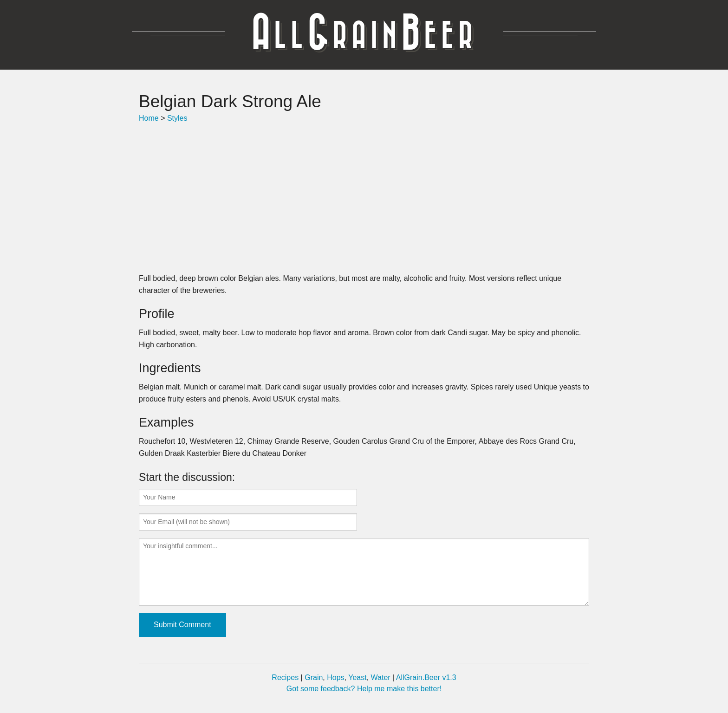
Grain (314, 677)
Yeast (357, 677)
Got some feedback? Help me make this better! (364, 689)
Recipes (285, 677)
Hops (335, 677)
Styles (177, 118)
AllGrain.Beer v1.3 (426, 677)
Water (381, 677)
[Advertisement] (364, 198)
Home (149, 118)
